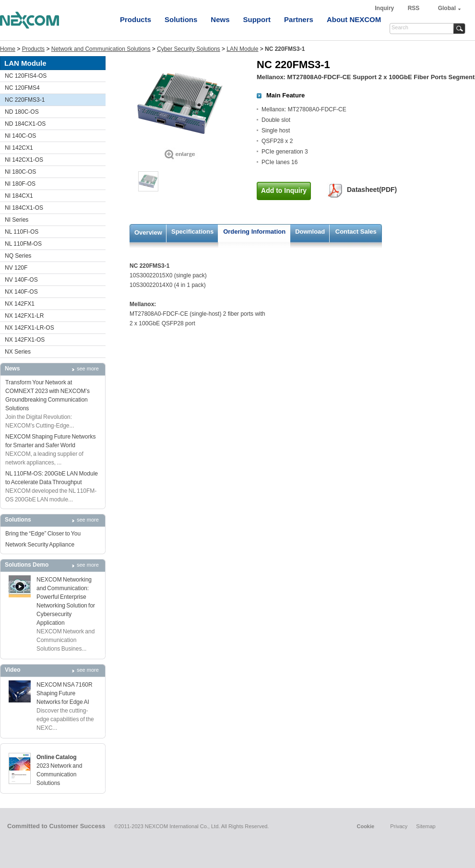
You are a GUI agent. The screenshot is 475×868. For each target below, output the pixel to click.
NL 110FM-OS (23, 244)
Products (136, 19)
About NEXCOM (354, 19)
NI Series (17, 220)
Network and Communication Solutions (101, 49)
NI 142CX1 (19, 148)
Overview (148, 232)
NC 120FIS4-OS (26, 76)
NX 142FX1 (20, 304)
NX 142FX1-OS (25, 340)
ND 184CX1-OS (25, 124)
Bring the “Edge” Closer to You (43, 534)
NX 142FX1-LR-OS (30, 328)
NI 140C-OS (20, 136)
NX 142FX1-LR (24, 316)
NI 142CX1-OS (24, 160)
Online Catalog (57, 757)
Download (310, 232)
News (220, 19)
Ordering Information (254, 232)
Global (447, 8)
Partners (299, 19)
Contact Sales (356, 232)
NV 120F (16, 268)
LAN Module (242, 49)
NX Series (18, 352)
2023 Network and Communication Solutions (59, 774)
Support (257, 19)
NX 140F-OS (21, 292)
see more (88, 369)
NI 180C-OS (20, 172)
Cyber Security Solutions (188, 49)
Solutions (181, 19)
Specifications (192, 232)
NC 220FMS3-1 (25, 100)
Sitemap (426, 826)
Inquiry (385, 8)
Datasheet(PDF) (372, 190)
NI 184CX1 (19, 196)
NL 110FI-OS (22, 232)
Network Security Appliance (40, 545)
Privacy (399, 826)
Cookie (365, 826)
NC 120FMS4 (22, 88)
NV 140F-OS (21, 280)
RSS (414, 8)
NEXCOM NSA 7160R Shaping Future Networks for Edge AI (65, 693)
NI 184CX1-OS (24, 208)
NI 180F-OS (20, 184)
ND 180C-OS (22, 112)
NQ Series (18, 256)
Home (8, 49)
